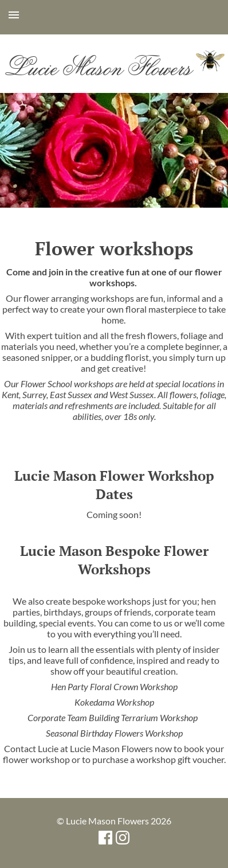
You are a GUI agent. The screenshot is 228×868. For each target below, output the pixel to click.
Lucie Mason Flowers (114, 67)
